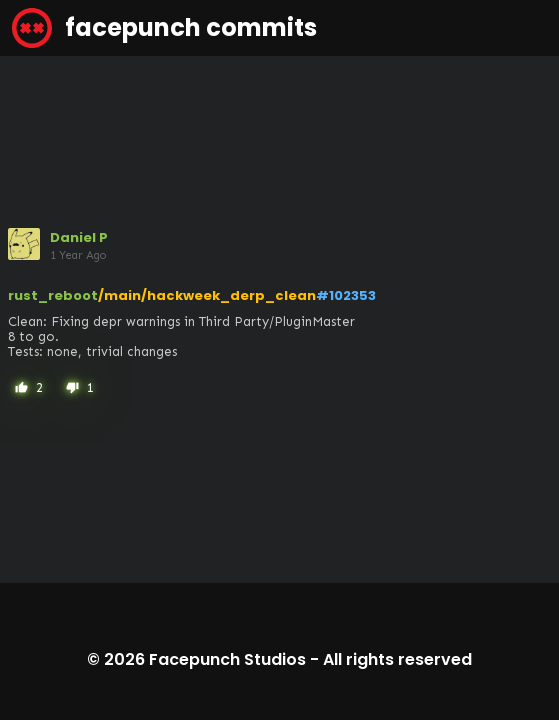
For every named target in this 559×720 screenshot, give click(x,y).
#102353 (346, 295)
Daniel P (79, 237)
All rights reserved (397, 659)
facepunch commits (164, 28)
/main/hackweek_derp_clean (207, 295)
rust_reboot (53, 295)
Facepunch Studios (227, 659)
